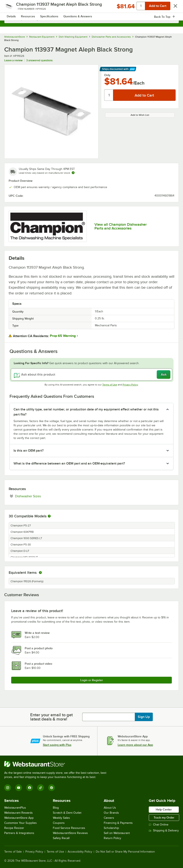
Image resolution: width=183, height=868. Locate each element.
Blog (56, 808)
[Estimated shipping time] (73, 173)
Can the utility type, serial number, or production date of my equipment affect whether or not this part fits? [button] (86, 412)
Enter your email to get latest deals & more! (51, 717)
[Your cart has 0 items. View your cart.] (172, 8)
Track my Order (164, 817)
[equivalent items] (40, 573)
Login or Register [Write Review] (92, 680)
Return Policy (112, 838)
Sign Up (144, 717)
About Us (110, 808)
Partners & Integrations (19, 833)
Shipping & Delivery (164, 830)
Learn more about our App (135, 745)
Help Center (164, 809)
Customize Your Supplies (20, 823)
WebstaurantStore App (19, 818)
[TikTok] (41, 788)
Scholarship (111, 828)
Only (107, 75)
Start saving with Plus (57, 745)
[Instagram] (8, 788)
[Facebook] (30, 788)
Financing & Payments (118, 823)
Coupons (59, 823)
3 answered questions (39, 60)
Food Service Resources (69, 828)
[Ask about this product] (91, 375)
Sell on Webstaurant (117, 833)
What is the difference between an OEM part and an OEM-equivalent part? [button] (69, 463)
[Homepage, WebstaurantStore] (92, 8)
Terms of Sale (13, 852)
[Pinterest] (52, 788)
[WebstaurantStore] (57, 764)
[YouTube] (19, 788)
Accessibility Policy (80, 852)
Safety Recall (61, 838)
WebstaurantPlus (15, 808)
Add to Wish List (140, 115)
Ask (164, 375)
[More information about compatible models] (49, 516)
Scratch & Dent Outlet (67, 813)
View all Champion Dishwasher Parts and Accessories (121, 226)
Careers (109, 818)
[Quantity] (109, 95)
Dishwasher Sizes (41, 496)
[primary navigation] (13, 8)
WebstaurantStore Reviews (70, 833)
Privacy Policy (130, 385)
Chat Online (159, 825)
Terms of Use (110, 385)
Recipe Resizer (14, 828)
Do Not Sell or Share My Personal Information (125, 852)
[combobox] (91, 19)
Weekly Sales (61, 818)
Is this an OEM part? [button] (29, 451)
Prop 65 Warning (63, 336)
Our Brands (111, 813)
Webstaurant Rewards (18, 813)
